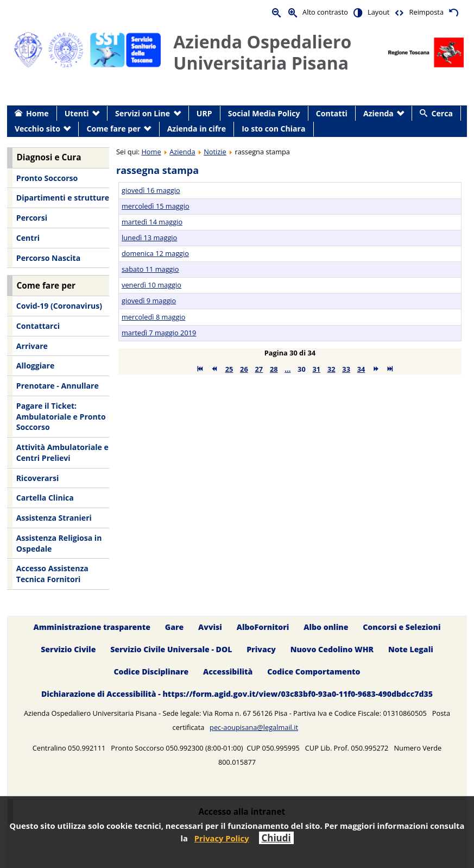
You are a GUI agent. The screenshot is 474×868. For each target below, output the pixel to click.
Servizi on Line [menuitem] (143, 113)
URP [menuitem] (204, 113)
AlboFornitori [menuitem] (263, 627)
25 (229, 369)
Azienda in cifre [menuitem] (197, 129)
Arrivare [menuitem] (32, 346)
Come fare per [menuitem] (114, 129)
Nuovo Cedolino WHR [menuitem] (332, 649)
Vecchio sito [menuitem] (37, 129)
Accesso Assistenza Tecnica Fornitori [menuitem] (52, 574)
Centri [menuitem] (28, 238)
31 (317, 369)
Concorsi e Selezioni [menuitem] (402, 627)
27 (259, 369)
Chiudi (276, 838)
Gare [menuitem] (175, 627)
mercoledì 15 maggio (156, 206)
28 (274, 369)
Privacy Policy (222, 838)
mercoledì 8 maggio (153, 317)
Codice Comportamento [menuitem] (314, 672)
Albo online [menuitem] (326, 627)
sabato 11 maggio (150, 269)
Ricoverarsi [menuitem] (37, 478)
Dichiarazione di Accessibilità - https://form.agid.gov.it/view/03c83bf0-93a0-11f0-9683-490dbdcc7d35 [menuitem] (237, 694)
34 (361, 369)
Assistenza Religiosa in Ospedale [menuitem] (59, 543)
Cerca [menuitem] (442, 113)
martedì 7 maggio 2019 (159, 333)
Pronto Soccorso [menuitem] (47, 178)
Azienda (182, 152)
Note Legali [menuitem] (411, 649)
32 (331, 369)
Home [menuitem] (37, 113)
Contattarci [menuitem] (38, 326)
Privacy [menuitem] (261, 649)
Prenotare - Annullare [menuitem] (58, 386)
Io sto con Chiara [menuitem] (273, 129)
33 (346, 369)
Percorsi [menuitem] (32, 218)
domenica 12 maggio (155, 253)
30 (302, 369)
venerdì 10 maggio (151, 285)
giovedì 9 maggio (149, 301)
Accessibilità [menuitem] (228, 672)
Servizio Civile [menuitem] (68, 649)
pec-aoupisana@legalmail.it (254, 727)
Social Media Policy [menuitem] (264, 113)
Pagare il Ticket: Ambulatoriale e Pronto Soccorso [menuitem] (61, 416)
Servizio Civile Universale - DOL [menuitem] (171, 649)
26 (244, 369)
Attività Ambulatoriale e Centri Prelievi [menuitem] (62, 452)
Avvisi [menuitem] (210, 627)
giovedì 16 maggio (151, 190)
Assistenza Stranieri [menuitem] (54, 518)
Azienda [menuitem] (378, 113)
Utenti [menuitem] (77, 113)
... (287, 369)
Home (151, 152)
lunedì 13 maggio (149, 238)
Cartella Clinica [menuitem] (45, 498)
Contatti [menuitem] (332, 113)
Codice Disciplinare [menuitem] (151, 672)
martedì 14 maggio (152, 222)
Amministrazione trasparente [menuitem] (91, 627)
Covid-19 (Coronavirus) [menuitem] (59, 306)
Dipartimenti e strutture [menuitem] (63, 198)
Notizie (215, 152)
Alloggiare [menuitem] (35, 366)
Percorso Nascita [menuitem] (48, 258)
